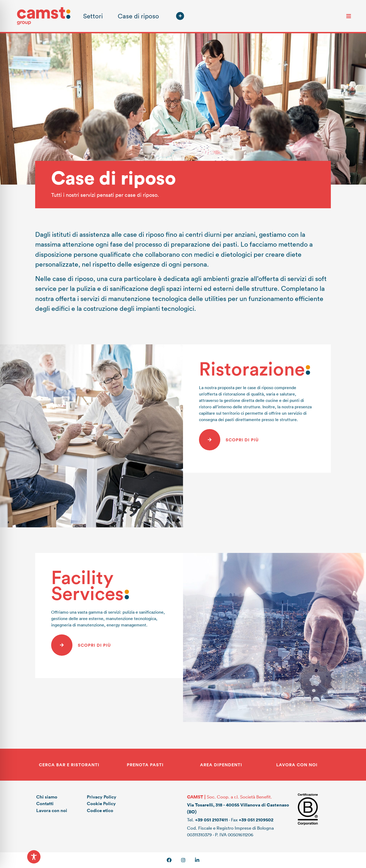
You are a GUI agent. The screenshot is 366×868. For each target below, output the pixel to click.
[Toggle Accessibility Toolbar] (34, 857)
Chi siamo (47, 797)
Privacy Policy (102, 797)
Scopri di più (242, 440)
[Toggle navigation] (349, 16)
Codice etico (100, 810)
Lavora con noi (52, 810)
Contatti (45, 803)
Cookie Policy (101, 803)
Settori (93, 16)
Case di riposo (138, 16)
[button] (180, 16)
